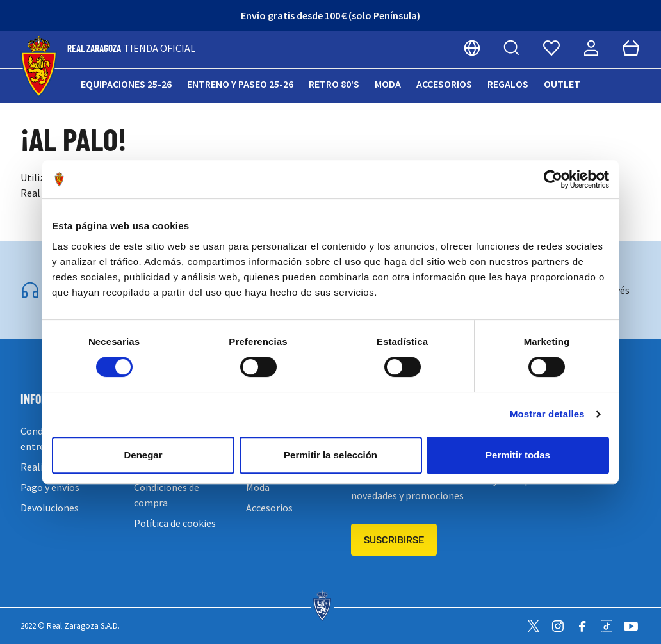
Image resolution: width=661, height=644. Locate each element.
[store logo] (39, 67)
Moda (388, 84)
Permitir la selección (330, 455)
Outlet (562, 84)
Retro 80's (334, 84)
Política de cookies (175, 523)
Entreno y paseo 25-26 (240, 84)
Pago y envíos (50, 487)
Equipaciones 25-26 (126, 84)
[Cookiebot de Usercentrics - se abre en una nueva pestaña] (553, 179)
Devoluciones (50, 508)
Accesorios (444, 84)
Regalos (508, 84)
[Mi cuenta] (591, 48)
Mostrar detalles (547, 414)
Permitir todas (518, 455)
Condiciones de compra (167, 495)
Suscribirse (394, 539)
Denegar (143, 455)
